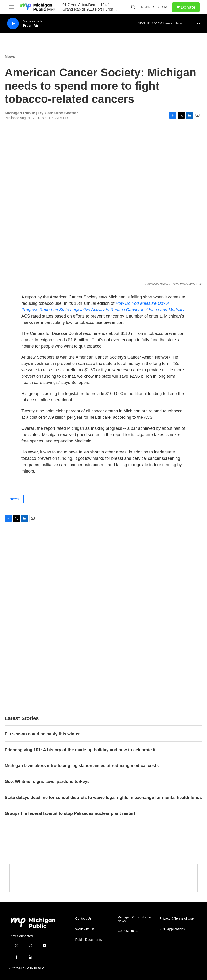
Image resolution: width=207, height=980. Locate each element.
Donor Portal (155, 7)
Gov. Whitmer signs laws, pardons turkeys (47, 782)
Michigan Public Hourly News (134, 919)
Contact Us (83, 919)
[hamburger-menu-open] (11, 7)
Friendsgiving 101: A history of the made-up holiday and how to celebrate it (80, 750)
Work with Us (85, 929)
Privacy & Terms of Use (177, 919)
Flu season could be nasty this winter (42, 734)
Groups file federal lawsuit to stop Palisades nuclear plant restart (70, 813)
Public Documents (89, 940)
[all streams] (200, 23)
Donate (188, 7)
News (10, 56)
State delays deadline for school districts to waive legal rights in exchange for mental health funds (103, 798)
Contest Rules (128, 931)
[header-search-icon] (133, 7)
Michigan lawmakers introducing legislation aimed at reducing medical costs (82, 766)
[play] (13, 24)
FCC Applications (172, 929)
